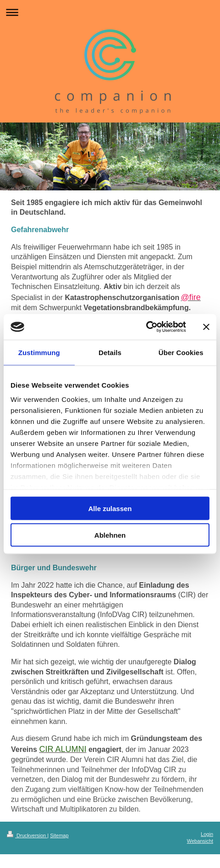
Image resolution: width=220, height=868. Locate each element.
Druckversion (27, 835)
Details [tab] (110, 352)
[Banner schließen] (206, 327)
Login (207, 834)
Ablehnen (110, 535)
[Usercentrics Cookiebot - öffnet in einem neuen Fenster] (146, 327)
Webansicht (200, 841)
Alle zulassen (110, 508)
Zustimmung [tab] (39, 352)
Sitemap (59, 835)
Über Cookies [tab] (181, 352)
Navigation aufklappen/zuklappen (110, 12)
